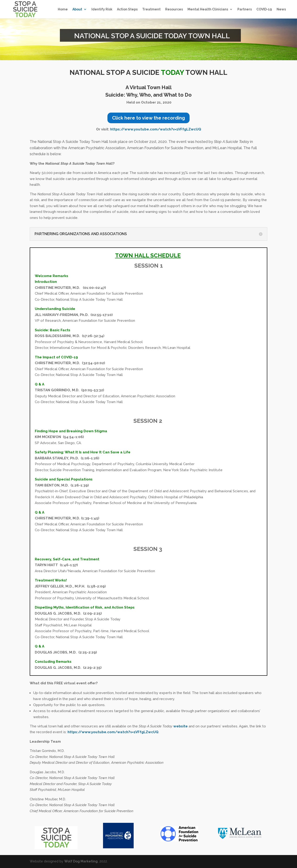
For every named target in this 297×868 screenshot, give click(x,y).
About (77, 9)
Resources (174, 9)
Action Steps (127, 9)
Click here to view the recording (148, 118)
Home (63, 9)
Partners (245, 9)
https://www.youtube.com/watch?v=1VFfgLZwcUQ (156, 129)
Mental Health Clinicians (208, 9)
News (281, 9)
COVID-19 (264, 9)
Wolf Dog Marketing (81, 861)
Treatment (151, 9)
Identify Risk (102, 9)
